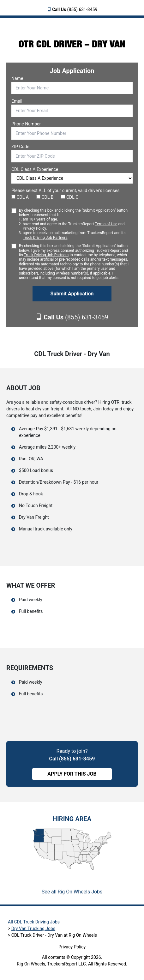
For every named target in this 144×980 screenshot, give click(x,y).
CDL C (70, 197)
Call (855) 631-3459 (72, 759)
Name (17, 78)
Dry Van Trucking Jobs (33, 929)
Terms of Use (106, 224)
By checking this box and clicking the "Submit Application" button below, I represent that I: (76, 224)
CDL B (45, 197)
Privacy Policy (34, 228)
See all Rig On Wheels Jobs (72, 892)
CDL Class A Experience (35, 169)
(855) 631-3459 (75, 9)
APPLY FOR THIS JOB (72, 774)
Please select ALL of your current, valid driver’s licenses (65, 191)
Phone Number (26, 124)
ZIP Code (20, 147)
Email (17, 101)
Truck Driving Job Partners (45, 238)
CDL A (20, 197)
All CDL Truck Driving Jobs (34, 922)
